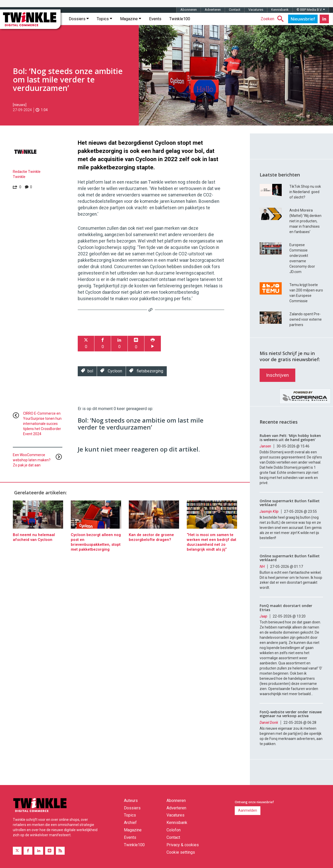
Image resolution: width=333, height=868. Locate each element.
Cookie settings (181, 852)
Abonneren (189, 10)
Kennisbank (280, 10)
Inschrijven (277, 375)
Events (155, 19)
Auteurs (131, 801)
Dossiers (79, 19)
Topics (104, 19)
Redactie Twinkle (27, 172)
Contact (235, 10)
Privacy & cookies (183, 845)
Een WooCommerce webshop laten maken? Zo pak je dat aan (32, 460)
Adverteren (213, 10)
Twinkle (19, 177)
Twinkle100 (180, 19)
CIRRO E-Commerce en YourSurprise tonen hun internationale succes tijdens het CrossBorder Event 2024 (42, 424)
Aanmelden (248, 810)
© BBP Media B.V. (311, 10)
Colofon (174, 830)
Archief (130, 823)
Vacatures (256, 10)
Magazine (131, 19)
